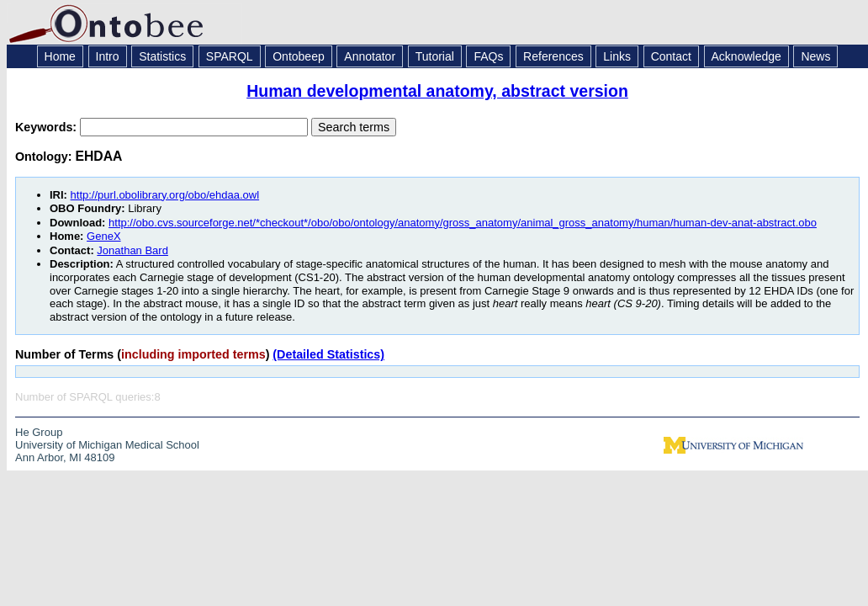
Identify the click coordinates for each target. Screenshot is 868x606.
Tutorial (435, 56)
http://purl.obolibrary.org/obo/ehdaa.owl (165, 195)
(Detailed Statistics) (328, 354)
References (553, 56)
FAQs (488, 56)
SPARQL (230, 56)
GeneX (103, 236)
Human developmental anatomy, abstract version (437, 91)
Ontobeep (299, 56)
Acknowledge (746, 56)
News (815, 56)
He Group (39, 432)
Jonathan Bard (132, 250)
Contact (671, 56)
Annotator (370, 56)
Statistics (162, 56)
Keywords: (48, 127)
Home (60, 56)
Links (617, 56)
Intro (108, 56)
